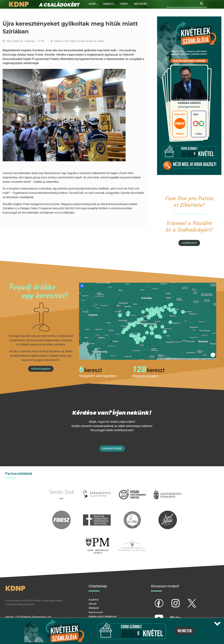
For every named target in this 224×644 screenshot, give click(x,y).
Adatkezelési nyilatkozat (103, 616)
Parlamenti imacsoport (132, 538)
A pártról (93, 600)
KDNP (92, 4)
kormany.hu (168, 487)
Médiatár (94, 608)
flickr (171, 615)
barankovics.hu (97, 487)
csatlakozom (189, 243)
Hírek (124, 4)
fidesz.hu (62, 513)
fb (153, 600)
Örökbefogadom (41, 369)
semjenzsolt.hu (62, 487)
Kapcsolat (96, 11)
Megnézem (185, 631)
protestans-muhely (97, 538)
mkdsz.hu (97, 513)
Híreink (93, 604)
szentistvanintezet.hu (168, 513)
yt (153, 615)
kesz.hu (132, 513)
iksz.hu (132, 487)
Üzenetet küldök (112, 448)
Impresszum (96, 612)
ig (169, 600)
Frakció (108, 4)
